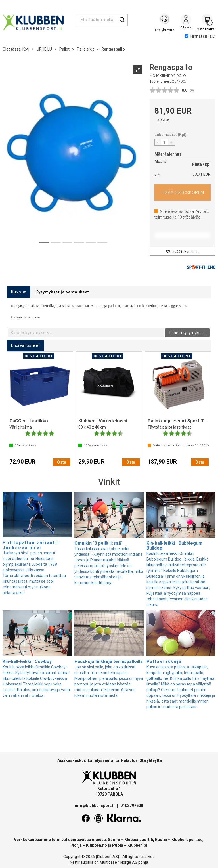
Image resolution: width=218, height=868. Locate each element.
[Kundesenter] (165, 20)
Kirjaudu (186, 20)
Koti (26, 49)
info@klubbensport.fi (95, 806)
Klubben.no (97, 845)
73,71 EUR (202, 174)
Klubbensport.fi (139, 840)
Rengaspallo (113, 49)
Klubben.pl (137, 845)
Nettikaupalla (82, 862)
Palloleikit (85, 49)
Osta (183, 192)
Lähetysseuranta (103, 760)
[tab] (19, 292)
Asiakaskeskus (72, 760)
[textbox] (86, 333)
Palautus (129, 760)
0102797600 (132, 806)
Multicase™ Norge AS (119, 862)
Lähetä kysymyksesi (187, 333)
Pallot (64, 49)
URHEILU (44, 49)
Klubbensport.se (187, 840)
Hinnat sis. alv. (200, 36)
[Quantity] (165, 142)
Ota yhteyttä (151, 760)
